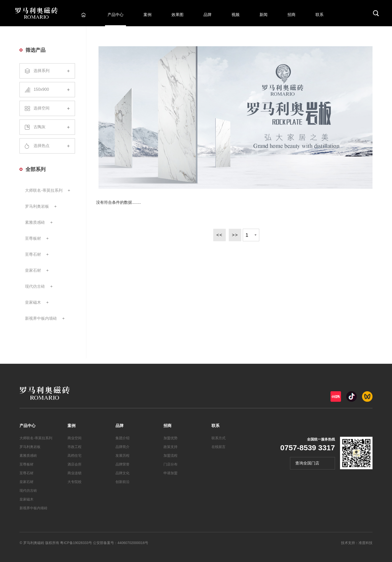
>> (235, 235)
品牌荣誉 (122, 464)
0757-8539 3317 (308, 448)
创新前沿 (122, 482)
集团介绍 (122, 438)
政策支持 (170, 447)
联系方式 (218, 438)
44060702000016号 (133, 543)
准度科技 (365, 543)
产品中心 (115, 15)
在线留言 (218, 447)
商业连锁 (74, 473)
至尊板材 (33, 238)
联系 (319, 15)
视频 (235, 15)
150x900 (47, 90)
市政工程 (74, 447)
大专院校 (74, 482)
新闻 (263, 15)
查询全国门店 (307, 463)
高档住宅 (74, 455)
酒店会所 (74, 464)
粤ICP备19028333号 (76, 543)
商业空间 (74, 438)
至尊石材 (33, 254)
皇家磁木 (33, 302)
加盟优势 (170, 438)
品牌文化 (122, 473)
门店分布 (170, 464)
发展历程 (122, 455)
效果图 (177, 15)
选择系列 (47, 71)
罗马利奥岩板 (37, 206)
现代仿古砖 (35, 286)
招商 (291, 15)
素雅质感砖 (35, 222)
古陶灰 (47, 127)
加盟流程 (170, 455)
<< (219, 235)
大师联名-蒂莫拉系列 (44, 190)
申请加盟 (170, 473)
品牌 (207, 15)
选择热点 (47, 146)
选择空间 (47, 108)
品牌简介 (122, 447)
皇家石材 (33, 270)
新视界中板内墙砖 (41, 318)
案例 (147, 15)
